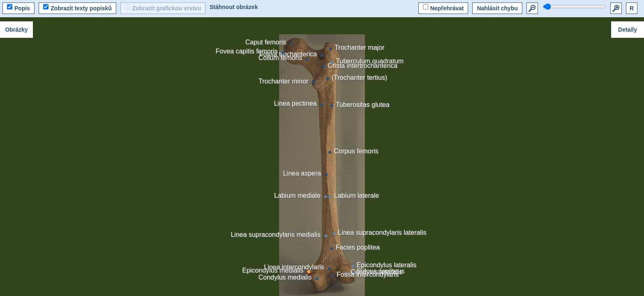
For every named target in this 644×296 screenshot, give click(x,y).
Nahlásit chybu (497, 8)
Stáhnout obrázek (234, 7)
